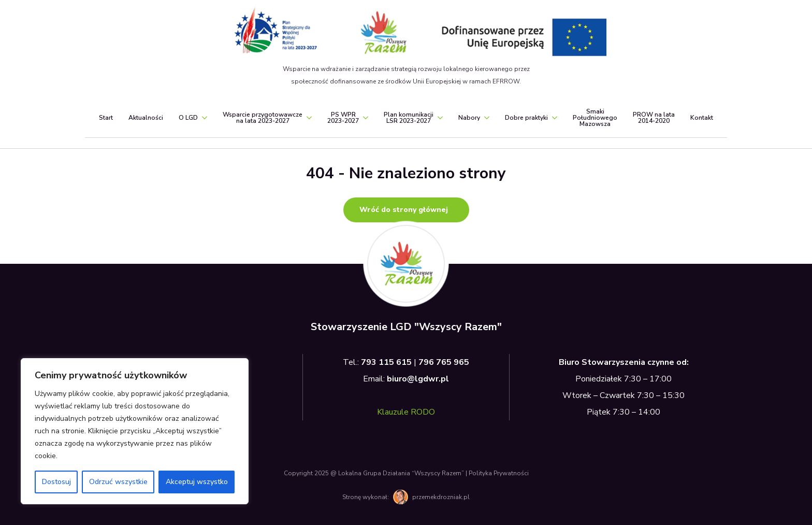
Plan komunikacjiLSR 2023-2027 (409, 118)
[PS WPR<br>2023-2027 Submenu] (364, 118)
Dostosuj (56, 482)
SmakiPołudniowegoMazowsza (595, 118)
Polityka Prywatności (499, 473)
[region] (135, 431)
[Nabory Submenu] (485, 118)
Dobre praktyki (526, 118)
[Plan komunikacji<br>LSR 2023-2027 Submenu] (438, 118)
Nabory (469, 118)
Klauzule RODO (406, 412)
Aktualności (146, 118)
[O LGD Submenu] (202, 118)
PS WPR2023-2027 (343, 118)
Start (106, 118)
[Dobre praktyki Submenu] (553, 118)
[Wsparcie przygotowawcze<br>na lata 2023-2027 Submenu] (307, 118)
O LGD (188, 118)
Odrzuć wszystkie (118, 482)
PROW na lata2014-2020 (654, 118)
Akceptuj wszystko (197, 482)
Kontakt (702, 118)
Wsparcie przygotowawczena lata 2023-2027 (263, 118)
